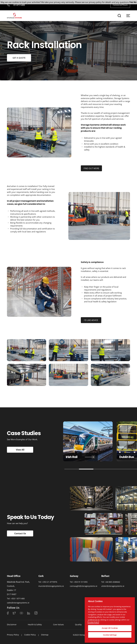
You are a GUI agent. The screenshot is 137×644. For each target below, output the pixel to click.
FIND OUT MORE (91, 168)
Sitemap (45, 635)
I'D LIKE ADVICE (91, 320)
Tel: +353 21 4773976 (48, 582)
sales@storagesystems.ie (18, 603)
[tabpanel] (88, 441)
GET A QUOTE (19, 58)
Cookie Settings (110, 635)
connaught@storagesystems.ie (84, 586)
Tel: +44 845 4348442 (111, 582)
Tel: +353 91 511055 (79, 582)
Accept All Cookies (110, 628)
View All (20, 450)
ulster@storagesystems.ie (113, 586)
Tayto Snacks (84, 457)
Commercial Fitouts (120, 5)
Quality (78, 625)
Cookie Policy (30, 635)
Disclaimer (12, 625)
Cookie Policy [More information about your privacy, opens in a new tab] (93, 622)
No (135, 2)
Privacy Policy (13, 635)
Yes (131, 2)
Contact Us (20, 533)
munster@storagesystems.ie (51, 586)
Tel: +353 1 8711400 (16, 599)
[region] (110, 620)
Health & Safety (35, 625)
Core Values (58, 625)
